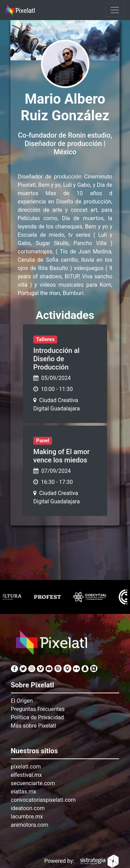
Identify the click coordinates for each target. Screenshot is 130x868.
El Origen (22, 701)
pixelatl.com (26, 767)
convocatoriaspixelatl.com (43, 800)
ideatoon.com (28, 808)
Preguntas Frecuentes (38, 709)
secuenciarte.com (33, 783)
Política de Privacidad (37, 717)
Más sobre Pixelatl (33, 726)
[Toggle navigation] (115, 10)
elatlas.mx (23, 792)
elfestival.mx (26, 775)
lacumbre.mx (27, 817)
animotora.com (29, 825)
